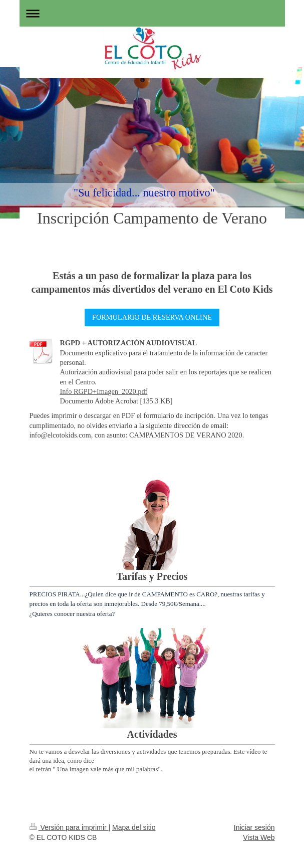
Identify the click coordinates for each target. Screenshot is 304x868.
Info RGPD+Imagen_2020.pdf (104, 391)
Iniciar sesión (254, 827)
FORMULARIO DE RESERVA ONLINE (152, 317)
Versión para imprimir (69, 827)
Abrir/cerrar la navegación (152, 13)
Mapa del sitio (134, 827)
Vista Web (259, 837)
